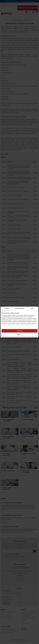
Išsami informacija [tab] (20, 308)
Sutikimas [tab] (7, 308)
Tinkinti (20, 335)
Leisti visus (19, 331)
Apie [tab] (32, 308)
